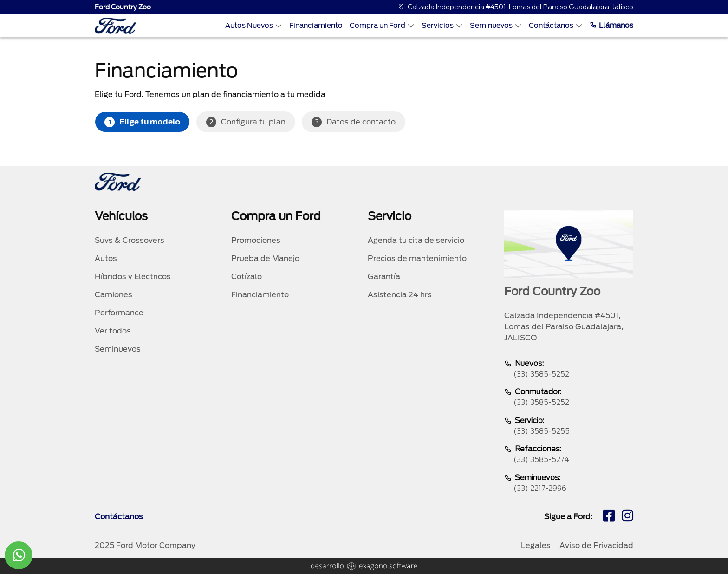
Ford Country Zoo (123, 7)
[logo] (116, 26)
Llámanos (611, 26)
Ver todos (113, 331)
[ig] (627, 517)
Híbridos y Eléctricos (133, 277)
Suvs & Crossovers (130, 240)
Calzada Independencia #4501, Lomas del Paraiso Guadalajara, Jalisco (516, 7)
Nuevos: (569, 369)
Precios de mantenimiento (417, 258)
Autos (106, 258)
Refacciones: (569, 455)
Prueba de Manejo (265, 258)
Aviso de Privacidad (596, 545)
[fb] (609, 517)
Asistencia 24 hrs (400, 295)
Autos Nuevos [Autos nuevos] (254, 26)
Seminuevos (496, 26)
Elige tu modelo (142, 122)
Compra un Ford (382, 26)
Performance (119, 313)
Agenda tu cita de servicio (416, 240)
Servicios (442, 26)
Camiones (114, 295)
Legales (536, 545)
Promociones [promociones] (256, 240)
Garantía (384, 277)
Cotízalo (247, 277)
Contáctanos (556, 26)
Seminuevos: (569, 484)
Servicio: (569, 427)
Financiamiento (316, 26)
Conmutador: (569, 398)
